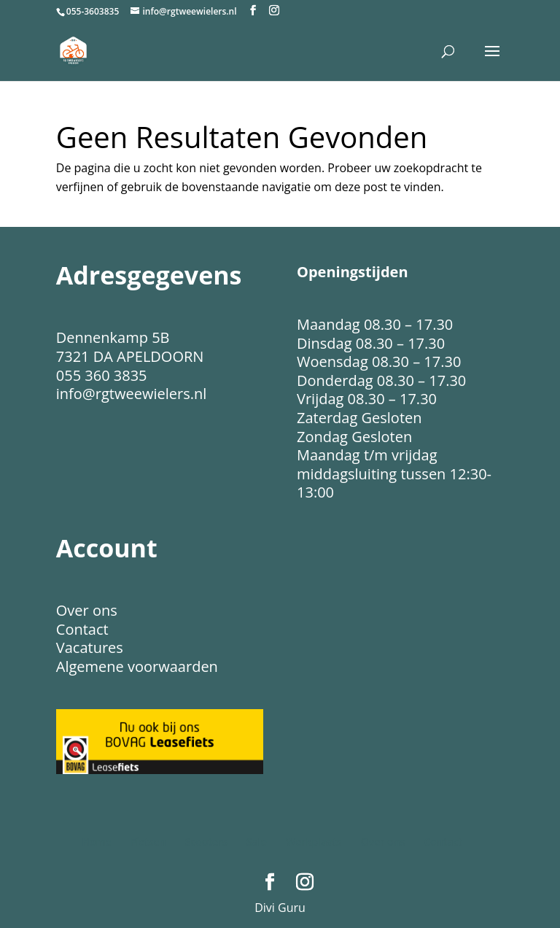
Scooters (206, 842)
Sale (257, 842)
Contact (82, 629)
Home (97, 842)
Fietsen (148, 842)
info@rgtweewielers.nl (131, 394)
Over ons (87, 610)
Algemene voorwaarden (137, 666)
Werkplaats (314, 842)
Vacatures (90, 647)
